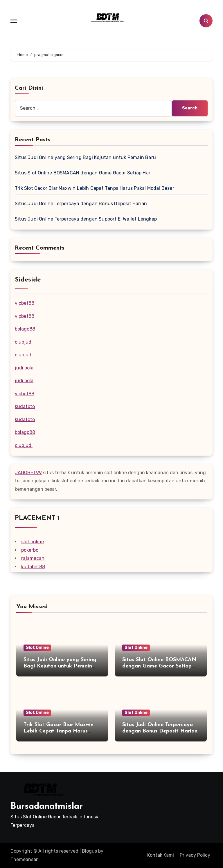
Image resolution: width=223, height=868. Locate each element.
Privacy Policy (195, 855)
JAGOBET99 (28, 473)
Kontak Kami (161, 855)
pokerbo (30, 550)
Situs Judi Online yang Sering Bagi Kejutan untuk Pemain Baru (85, 157)
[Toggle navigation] (14, 21)
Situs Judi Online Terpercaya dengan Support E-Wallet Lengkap (86, 219)
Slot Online (37, 648)
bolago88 (25, 329)
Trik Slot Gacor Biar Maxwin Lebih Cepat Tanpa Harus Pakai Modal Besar (95, 188)
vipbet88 (25, 303)
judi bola (24, 368)
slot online (33, 542)
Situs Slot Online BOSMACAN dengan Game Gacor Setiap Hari (83, 173)
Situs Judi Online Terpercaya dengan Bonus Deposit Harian (81, 204)
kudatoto (25, 406)
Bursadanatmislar (47, 807)
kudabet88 (33, 567)
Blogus (89, 851)
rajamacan (33, 558)
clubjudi (24, 342)
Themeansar (24, 859)
